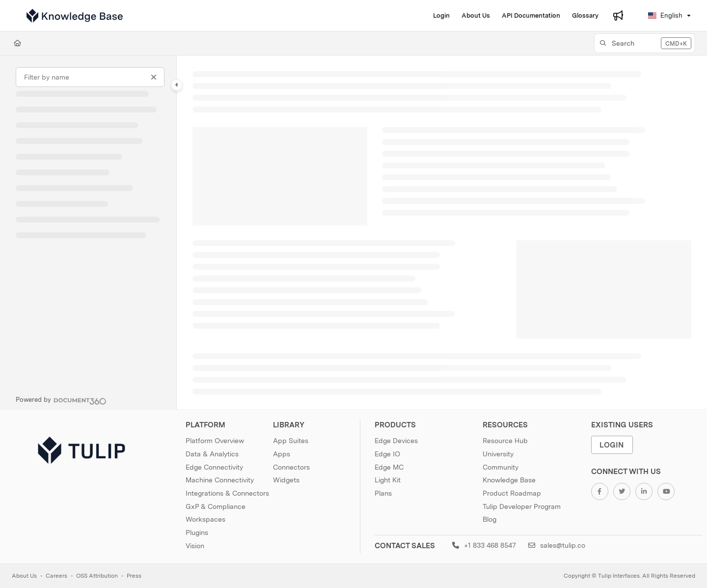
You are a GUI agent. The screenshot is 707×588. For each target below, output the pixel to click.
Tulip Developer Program (522, 506)
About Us (24, 576)
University (498, 454)
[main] (442, 232)
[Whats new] (618, 16)
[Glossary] (585, 16)
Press (134, 576)
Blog (489, 519)
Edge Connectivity (214, 467)
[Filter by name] (90, 77)
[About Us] (476, 16)
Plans (383, 493)
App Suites (291, 441)
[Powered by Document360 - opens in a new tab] (61, 400)
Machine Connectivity (220, 480)
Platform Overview (215, 441)
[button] (645, 43)
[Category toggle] (177, 85)
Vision (195, 546)
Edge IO (387, 454)
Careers (56, 576)
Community (501, 467)
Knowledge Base (509, 480)
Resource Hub (505, 441)
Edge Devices (396, 441)
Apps (282, 454)
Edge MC (389, 467)
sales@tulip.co (557, 545)
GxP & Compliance (216, 506)
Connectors (291, 467)
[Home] (17, 43)
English (665, 15)
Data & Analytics (212, 454)
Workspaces (205, 519)
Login (612, 445)
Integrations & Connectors (227, 493)
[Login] (441, 16)
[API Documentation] (531, 16)
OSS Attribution (97, 576)
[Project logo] (75, 16)
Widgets (286, 480)
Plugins (197, 532)
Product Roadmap (512, 493)
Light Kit (388, 480)
